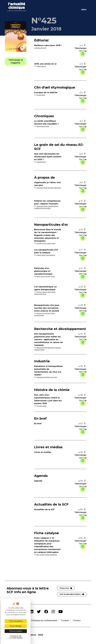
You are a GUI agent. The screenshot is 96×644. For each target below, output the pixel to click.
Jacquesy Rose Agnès (54, 188)
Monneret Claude (42, 188)
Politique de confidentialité (44, 620)
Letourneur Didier (42, 206)
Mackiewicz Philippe (43, 377)
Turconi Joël (54, 377)
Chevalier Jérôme (53, 206)
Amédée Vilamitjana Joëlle (42, 208)
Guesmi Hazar (51, 243)
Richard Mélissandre (51, 555)
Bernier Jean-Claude (43, 126)
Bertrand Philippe (42, 348)
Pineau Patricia (41, 66)
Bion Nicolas (40, 555)
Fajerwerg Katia (39, 315)
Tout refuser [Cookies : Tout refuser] (16, 626)
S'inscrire (64, 588)
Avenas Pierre (41, 95)
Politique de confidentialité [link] (16, 637)
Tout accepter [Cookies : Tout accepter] (16, 621)
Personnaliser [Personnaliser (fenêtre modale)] (16, 631)
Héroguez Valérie (39, 350)
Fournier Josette (42, 406)
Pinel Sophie (52, 292)
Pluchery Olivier (42, 243)
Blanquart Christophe (55, 348)
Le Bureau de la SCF (40, 48)
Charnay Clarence (42, 292)
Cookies (65, 620)
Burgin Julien (41, 276)
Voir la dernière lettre (70, 594)
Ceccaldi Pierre (41, 162)
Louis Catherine (50, 255)
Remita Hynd (41, 313)
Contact (77, 620)
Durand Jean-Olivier (40, 294)
